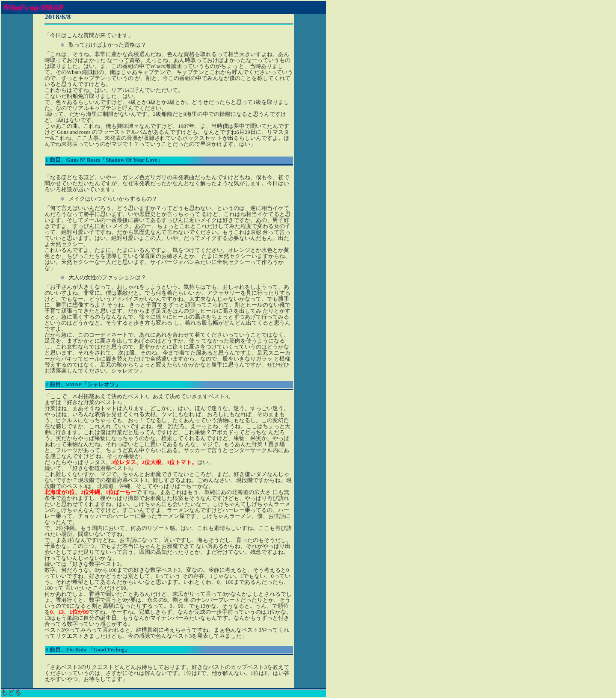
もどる (11, 692)
